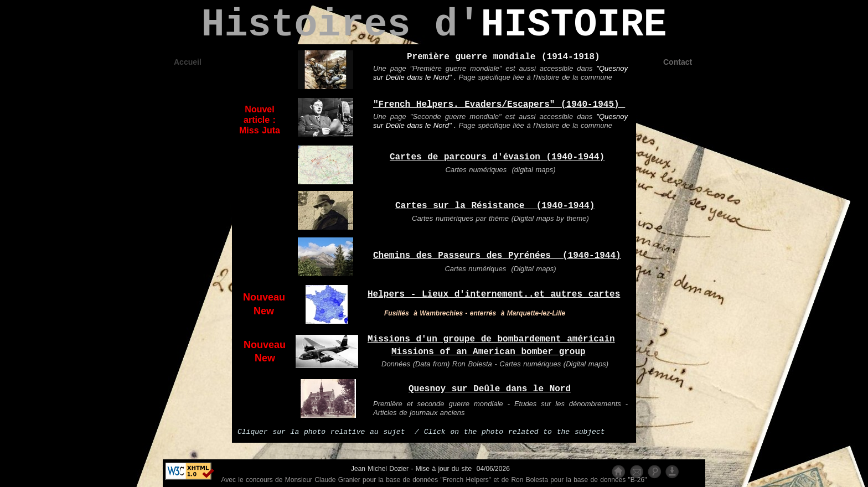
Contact (678, 62)
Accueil (188, 62)
